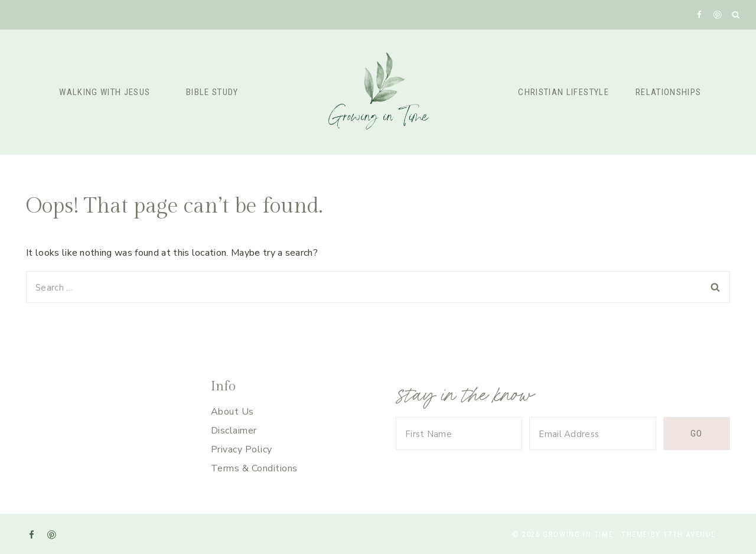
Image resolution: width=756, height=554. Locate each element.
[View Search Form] (736, 15)
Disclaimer (234, 431)
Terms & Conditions (254, 468)
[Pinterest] (717, 14)
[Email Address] (592, 434)
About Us (232, 412)
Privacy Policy (242, 449)
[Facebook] (699, 14)
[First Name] (459, 434)
